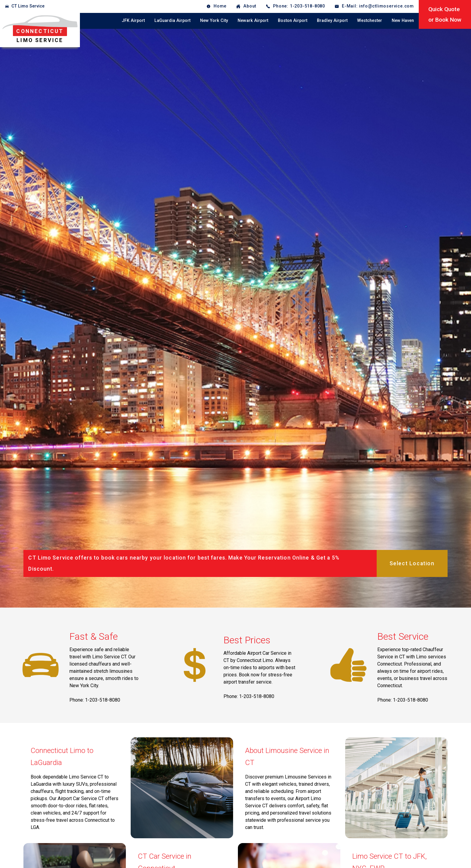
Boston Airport (293, 21)
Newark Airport (253, 21)
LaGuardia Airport (172, 21)
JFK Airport (133, 21)
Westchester (370, 21)
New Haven (403, 21)
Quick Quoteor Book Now (445, 14)
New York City (214, 21)
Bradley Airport (332, 21)
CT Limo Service (28, 6)
